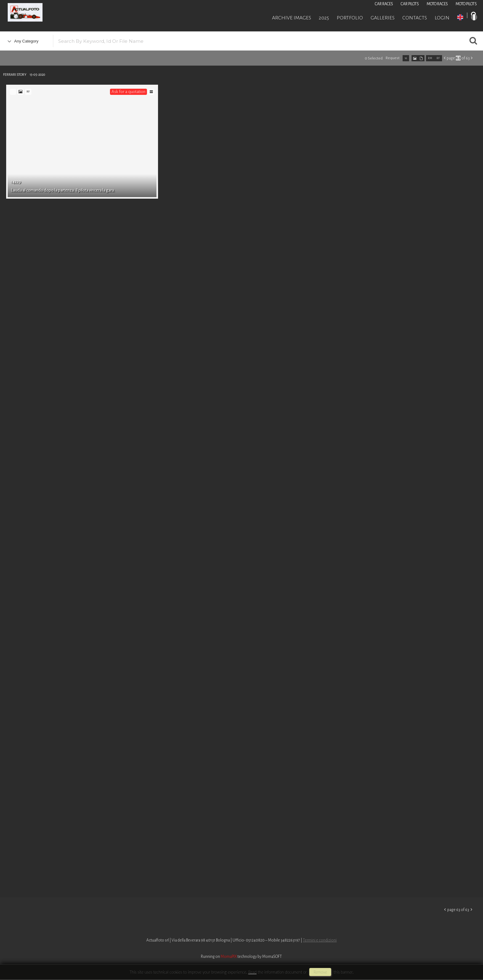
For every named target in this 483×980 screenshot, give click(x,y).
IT (474, 17)
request (393, 58)
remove (320, 972)
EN (460, 17)
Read (252, 972)
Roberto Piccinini (74, 13)
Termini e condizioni (320, 940)
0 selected (374, 58)
